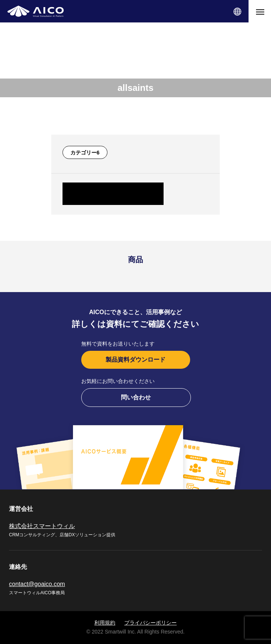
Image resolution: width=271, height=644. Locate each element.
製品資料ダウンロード (135, 360)
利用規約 (105, 623)
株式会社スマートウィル (42, 526)
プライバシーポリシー (150, 623)
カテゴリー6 (85, 153)
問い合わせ (136, 397)
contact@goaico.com (37, 584)
